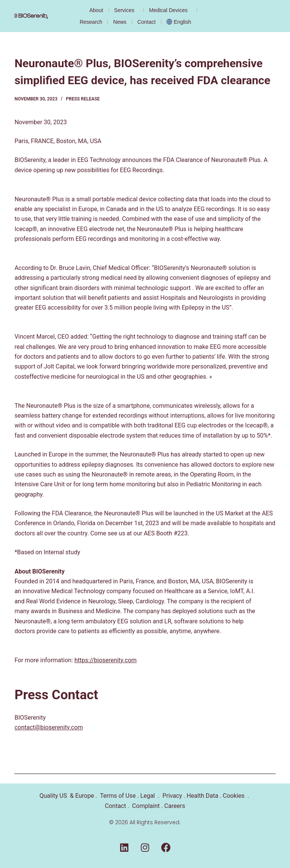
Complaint (146, 806)
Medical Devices (170, 10)
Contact (147, 22)
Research (91, 22)
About (96, 10)
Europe (84, 796)
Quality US (53, 796)
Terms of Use (118, 796)
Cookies (234, 796)
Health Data (202, 796)
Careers (175, 806)
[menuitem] (181, 22)
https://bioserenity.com (106, 660)
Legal (148, 796)
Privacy (172, 796)
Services (126, 10)
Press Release (83, 99)
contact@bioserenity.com (49, 727)
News (120, 22)
